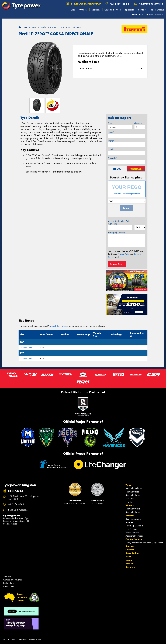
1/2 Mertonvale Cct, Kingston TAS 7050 (23, 498)
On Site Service (113, 10)
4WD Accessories (133, 519)
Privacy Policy (124, 254)
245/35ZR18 (26, 348)
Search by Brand (133, 495)
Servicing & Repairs (134, 526)
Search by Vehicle (134, 488)
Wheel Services (132, 532)
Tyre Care (130, 499)
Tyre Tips (129, 502)
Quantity (138, 123)
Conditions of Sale (34, 640)
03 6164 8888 (120, 4)
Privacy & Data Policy (18, 640)
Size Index (8, 576)
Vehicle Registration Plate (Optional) (119, 222)
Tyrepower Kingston (84, 4)
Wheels (83, 10)
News (142, 15)
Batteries (129, 522)
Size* (110, 123)
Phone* (111, 141)
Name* (111, 132)
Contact (142, 10)
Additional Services (134, 536)
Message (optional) (116, 232)
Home (23, 27)
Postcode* (112, 158)
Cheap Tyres (9, 587)
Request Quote (117, 264)
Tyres (72, 10)
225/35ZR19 (26, 359)
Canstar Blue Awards (12, 580)
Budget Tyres (9, 583)
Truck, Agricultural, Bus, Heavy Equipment (144, 543)
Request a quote (148, 4)
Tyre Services (131, 529)
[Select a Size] (110, 68)
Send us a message (18, 510)
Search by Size (132, 492)
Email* (111, 149)
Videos (150, 15)
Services (96, 10)
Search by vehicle (59, 326)
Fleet (135, 15)
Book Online (157, 10)
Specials (129, 10)
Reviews (159, 15)
